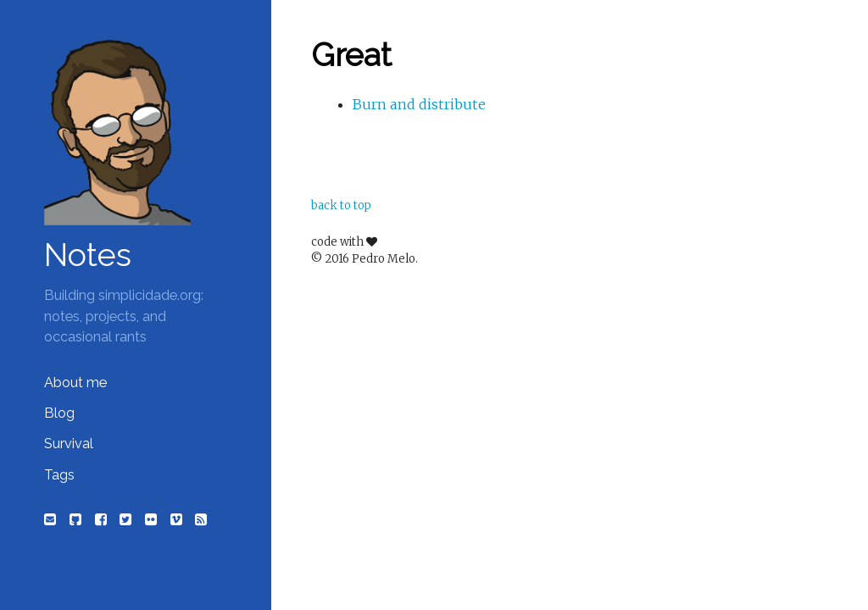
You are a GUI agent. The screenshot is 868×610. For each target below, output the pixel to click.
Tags (59, 475)
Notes (88, 255)
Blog (59, 413)
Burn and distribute (419, 104)
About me (75, 383)
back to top (341, 205)
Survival (69, 444)
